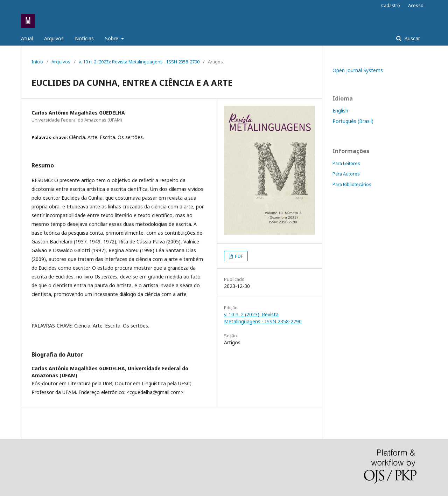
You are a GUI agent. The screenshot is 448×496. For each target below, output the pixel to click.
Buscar (411, 38)
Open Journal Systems (358, 70)
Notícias (84, 38)
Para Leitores (346, 163)
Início (37, 62)
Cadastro (391, 5)
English (340, 111)
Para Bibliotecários (352, 184)
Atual (27, 38)
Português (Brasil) (353, 121)
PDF (238, 256)
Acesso (416, 5)
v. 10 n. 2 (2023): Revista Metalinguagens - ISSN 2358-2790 (139, 62)
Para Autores (346, 174)
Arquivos (54, 38)
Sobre (112, 38)
